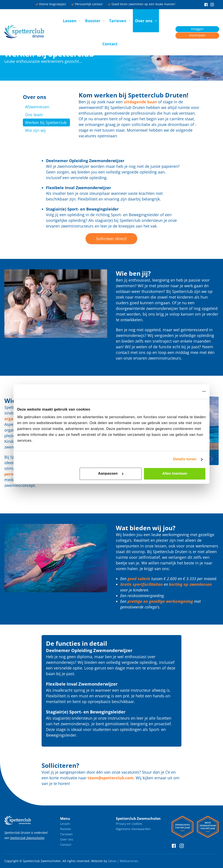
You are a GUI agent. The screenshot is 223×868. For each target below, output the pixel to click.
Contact (110, 44)
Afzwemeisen (37, 107)
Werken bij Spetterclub (46, 122)
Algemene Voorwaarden (133, 829)
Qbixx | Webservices (123, 861)
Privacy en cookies (129, 824)
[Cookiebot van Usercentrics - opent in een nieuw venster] (187, 392)
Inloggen (197, 29)
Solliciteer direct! (111, 239)
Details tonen (185, 459)
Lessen (70, 21)
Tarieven (118, 21)
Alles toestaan (175, 474)
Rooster (93, 21)
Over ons (144, 21)
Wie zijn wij (35, 130)
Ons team (34, 115)
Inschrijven (197, 35)
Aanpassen (111, 474)
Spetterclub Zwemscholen (27, 838)
